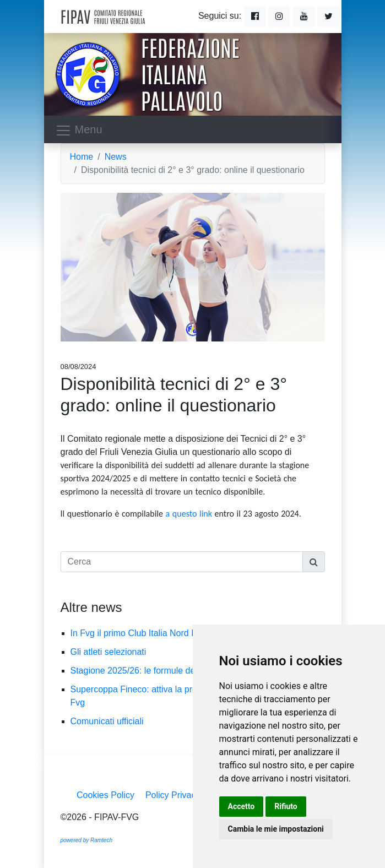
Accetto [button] (242, 806)
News (116, 157)
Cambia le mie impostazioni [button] (276, 829)
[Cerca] (182, 562)
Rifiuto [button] (286, 806)
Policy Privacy (173, 795)
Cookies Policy (105, 795)
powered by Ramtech (87, 840)
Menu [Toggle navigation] (79, 131)
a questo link (189, 514)
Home (82, 157)
